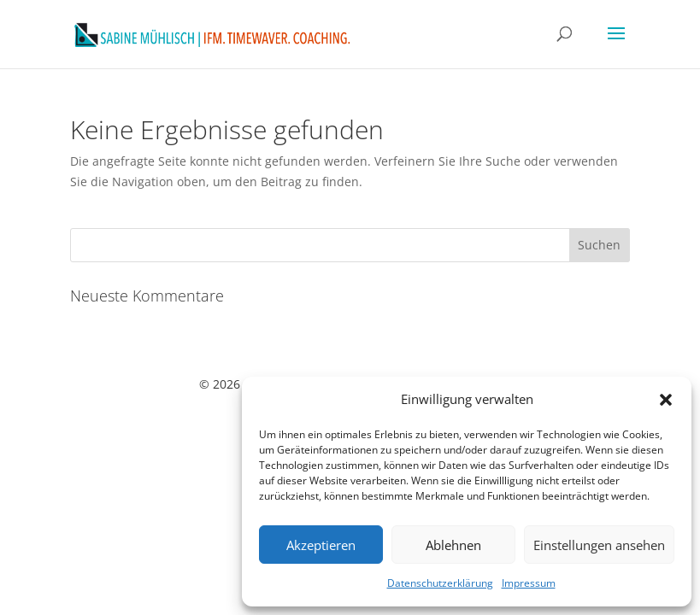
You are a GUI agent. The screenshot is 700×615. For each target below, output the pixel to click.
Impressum (529, 583)
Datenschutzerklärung (440, 583)
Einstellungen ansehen (599, 545)
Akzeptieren (321, 545)
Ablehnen (453, 545)
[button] (666, 400)
